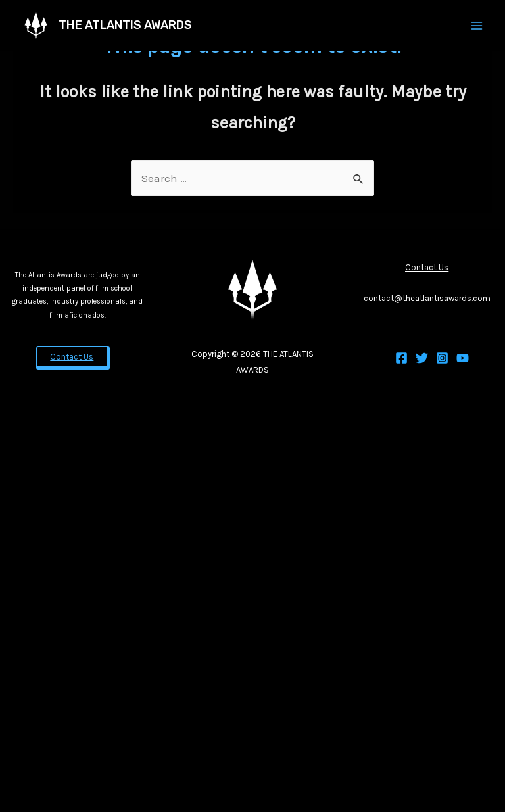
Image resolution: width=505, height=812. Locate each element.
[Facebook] (401, 358)
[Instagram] (442, 358)
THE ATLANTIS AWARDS (125, 25)
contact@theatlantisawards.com (427, 298)
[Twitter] (422, 358)
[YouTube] (463, 358)
